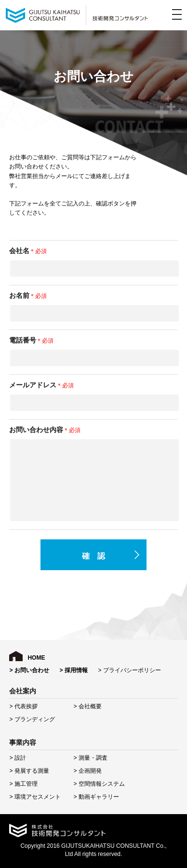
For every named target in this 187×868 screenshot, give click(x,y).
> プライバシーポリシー (129, 670)
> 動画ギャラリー (96, 797)
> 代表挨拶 (23, 706)
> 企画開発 (87, 771)
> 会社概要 (87, 706)
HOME (36, 658)
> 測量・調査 (90, 758)
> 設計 (17, 758)
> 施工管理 (23, 784)
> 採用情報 (73, 670)
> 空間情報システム (99, 784)
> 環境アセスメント (35, 797)
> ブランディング (32, 719)
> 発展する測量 (29, 771)
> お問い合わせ (29, 670)
